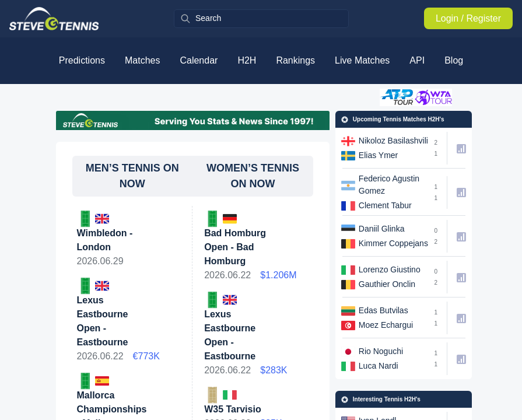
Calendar (199, 60)
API (417, 60)
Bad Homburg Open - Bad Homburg (235, 247)
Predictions (82, 60)
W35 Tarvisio (233, 409)
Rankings (295, 60)
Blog (454, 60)
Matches (142, 60)
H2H (247, 60)
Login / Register (468, 18)
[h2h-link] (382, 148)
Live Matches (362, 60)
